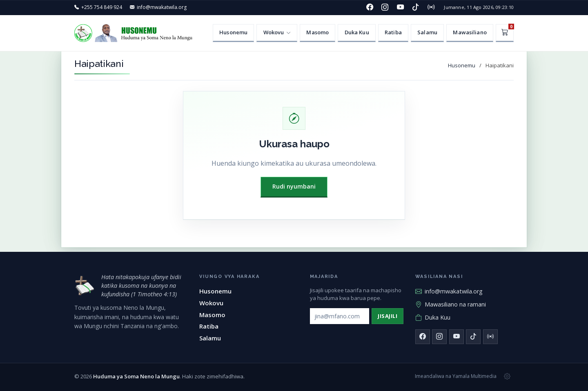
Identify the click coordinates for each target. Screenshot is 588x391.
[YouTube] (400, 7)
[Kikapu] (505, 33)
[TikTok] (416, 7)
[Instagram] (385, 7)
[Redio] (431, 7)
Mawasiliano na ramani (451, 305)
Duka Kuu (357, 32)
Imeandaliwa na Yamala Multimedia (456, 376)
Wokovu (211, 303)
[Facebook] (370, 7)
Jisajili (388, 316)
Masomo (317, 32)
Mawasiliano (470, 32)
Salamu (427, 32)
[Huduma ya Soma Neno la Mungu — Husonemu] (136, 33)
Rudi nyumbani (294, 186)
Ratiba (393, 32)
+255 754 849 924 (102, 7)
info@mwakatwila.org (162, 7)
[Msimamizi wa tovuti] (507, 376)
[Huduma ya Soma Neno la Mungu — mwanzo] (85, 286)
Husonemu (233, 32)
